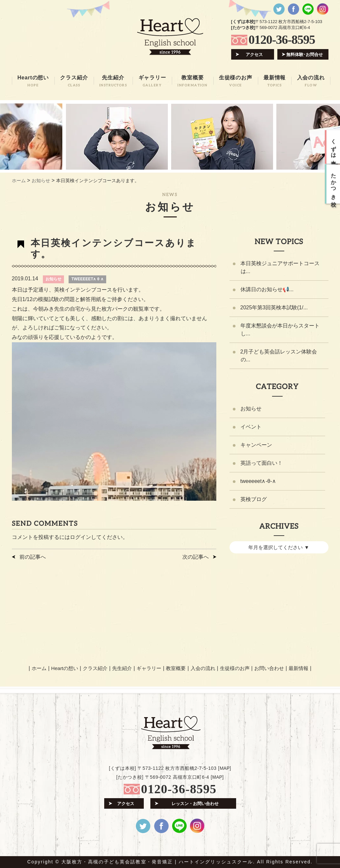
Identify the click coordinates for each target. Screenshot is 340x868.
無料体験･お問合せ (305, 55)
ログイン (80, 537)
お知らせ (53, 279)
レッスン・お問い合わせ (195, 804)
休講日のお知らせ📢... (267, 289)
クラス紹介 (95, 668)
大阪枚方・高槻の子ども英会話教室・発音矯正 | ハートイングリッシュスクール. (158, 862)
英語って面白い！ (262, 463)
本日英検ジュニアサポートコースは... (280, 267)
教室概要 (176, 668)
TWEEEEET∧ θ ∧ (87, 279)
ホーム (39, 668)
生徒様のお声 (235, 668)
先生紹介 (122, 668)
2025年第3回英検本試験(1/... (274, 308)
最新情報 (298, 668)
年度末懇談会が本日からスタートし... (280, 330)
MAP (225, 768)
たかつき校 (334, 184)
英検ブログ (254, 499)
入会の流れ (203, 668)
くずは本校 (334, 147)
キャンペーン (256, 445)
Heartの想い (65, 668)
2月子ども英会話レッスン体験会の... (279, 356)
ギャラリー (149, 668)
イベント (251, 427)
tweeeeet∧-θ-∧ (258, 481)
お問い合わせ (269, 668)
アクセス (254, 55)
